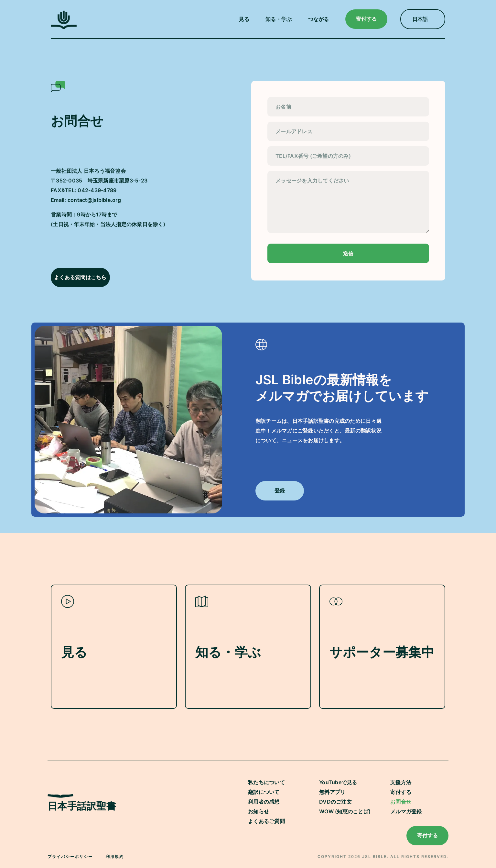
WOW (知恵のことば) (345, 811)
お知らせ (259, 811)
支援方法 (401, 782)
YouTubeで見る (338, 782)
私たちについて (266, 782)
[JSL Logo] (64, 27)
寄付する (401, 792)
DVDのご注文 (335, 802)
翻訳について (264, 792)
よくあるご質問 (266, 821)
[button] (246, 19)
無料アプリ (332, 792)
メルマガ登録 (406, 811)
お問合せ (401, 802)
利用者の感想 (264, 802)
